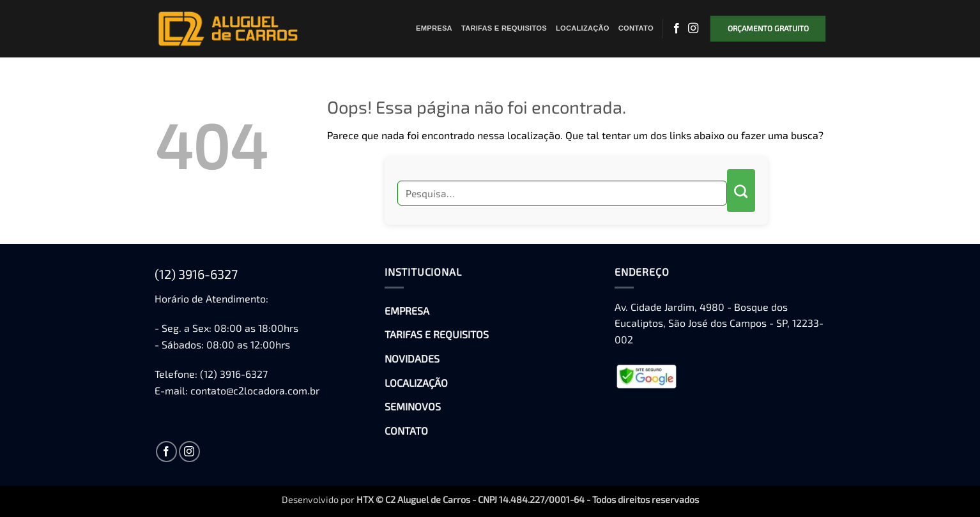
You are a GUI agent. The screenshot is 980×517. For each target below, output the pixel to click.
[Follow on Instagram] (693, 29)
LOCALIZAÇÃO (583, 28)
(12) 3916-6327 (196, 274)
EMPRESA (434, 28)
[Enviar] (741, 190)
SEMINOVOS (413, 406)
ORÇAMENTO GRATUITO (768, 28)
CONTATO (636, 28)
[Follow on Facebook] (677, 29)
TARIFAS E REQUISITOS (504, 28)
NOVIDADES (412, 358)
